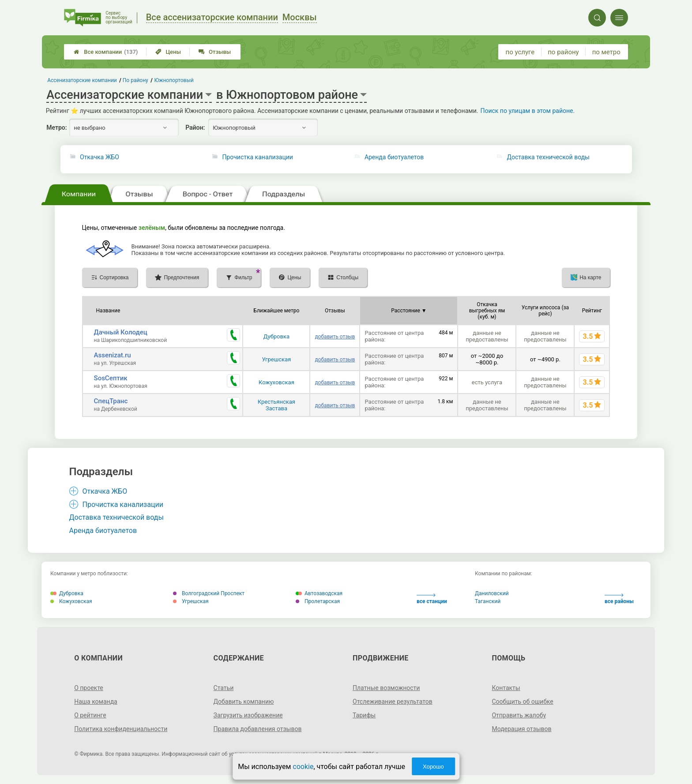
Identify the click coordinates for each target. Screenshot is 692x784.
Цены (168, 52)
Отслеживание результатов (393, 701)
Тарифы (364, 715)
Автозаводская (319, 593)
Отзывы (215, 52)
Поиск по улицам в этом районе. (527, 111)
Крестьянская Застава (276, 405)
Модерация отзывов (521, 729)
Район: (195, 128)
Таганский (488, 601)
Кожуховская (276, 382)
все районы (619, 599)
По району (135, 80)
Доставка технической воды (548, 157)
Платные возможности (386, 688)
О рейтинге (90, 715)
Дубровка (276, 336)
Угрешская (277, 359)
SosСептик (111, 378)
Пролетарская (318, 601)
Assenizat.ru (113, 355)
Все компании (106, 52)
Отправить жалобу (519, 715)
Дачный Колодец (121, 332)
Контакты (506, 688)
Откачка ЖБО (100, 157)
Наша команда (96, 701)
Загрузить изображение (248, 715)
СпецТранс (111, 401)
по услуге (520, 52)
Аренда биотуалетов (394, 157)
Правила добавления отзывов (258, 729)
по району (563, 52)
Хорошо (433, 767)
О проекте (89, 688)
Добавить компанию (244, 701)
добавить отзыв (335, 337)
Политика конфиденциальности (121, 729)
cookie (303, 767)
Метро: (56, 128)
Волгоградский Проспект (209, 593)
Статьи (224, 688)
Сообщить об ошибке (522, 701)
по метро (606, 52)
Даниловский (492, 593)
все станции (432, 599)
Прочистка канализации (257, 157)
